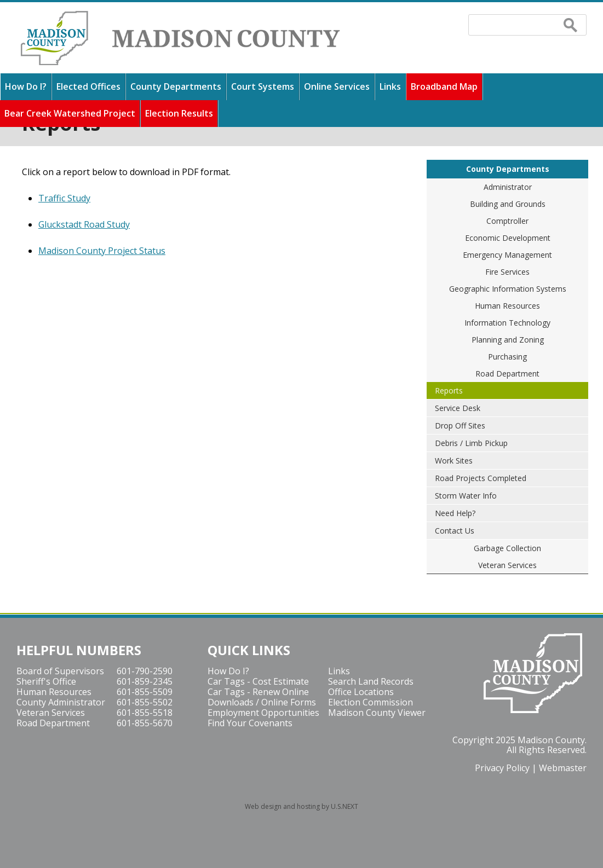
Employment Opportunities (263, 713)
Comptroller (507, 221)
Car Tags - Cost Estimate (258, 681)
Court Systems (263, 86)
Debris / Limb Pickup (471, 443)
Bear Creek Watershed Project (70, 113)
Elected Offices (88, 86)
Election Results (179, 113)
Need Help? (455, 513)
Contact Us (455, 531)
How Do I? (26, 86)
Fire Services (507, 272)
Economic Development (508, 238)
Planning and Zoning (508, 340)
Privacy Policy (502, 768)
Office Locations (361, 692)
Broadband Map (444, 86)
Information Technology (507, 323)
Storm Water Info (466, 496)
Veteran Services (507, 565)
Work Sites (454, 461)
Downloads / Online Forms (262, 702)
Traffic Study (64, 198)
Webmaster (563, 768)
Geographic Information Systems (508, 289)
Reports (449, 390)
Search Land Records (371, 681)
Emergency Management (507, 255)
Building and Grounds (508, 204)
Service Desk (458, 408)
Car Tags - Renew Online (258, 692)
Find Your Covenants (250, 723)
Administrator (508, 187)
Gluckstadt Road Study (84, 224)
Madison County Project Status (102, 251)
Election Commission (371, 702)
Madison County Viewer (377, 713)
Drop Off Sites (460, 426)
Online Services (337, 86)
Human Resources (507, 306)
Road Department (507, 374)
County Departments (176, 86)
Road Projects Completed (481, 478)
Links (390, 86)
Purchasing (507, 357)
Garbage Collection (507, 548)
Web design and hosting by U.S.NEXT (301, 806)
